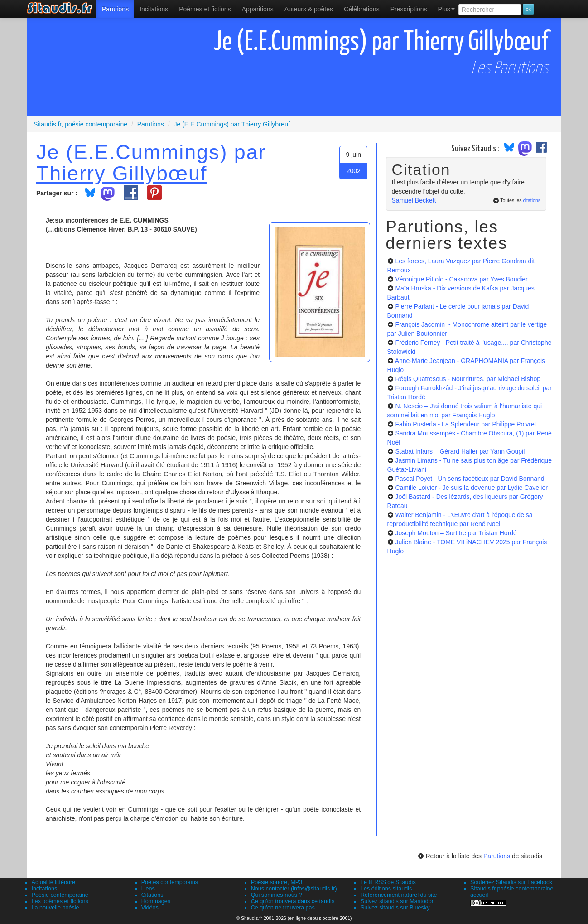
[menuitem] (115, 9)
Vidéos (150, 908)
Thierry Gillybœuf (122, 173)
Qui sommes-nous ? (277, 895)
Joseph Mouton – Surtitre (456, 533)
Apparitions (258, 9)
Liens (148, 889)
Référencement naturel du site (399, 895)
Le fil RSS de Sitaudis (388, 882)
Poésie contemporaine (60, 895)
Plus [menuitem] (446, 9)
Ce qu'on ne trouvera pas (283, 908)
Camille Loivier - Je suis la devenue (471, 488)
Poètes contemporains (170, 882)
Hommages (156, 901)
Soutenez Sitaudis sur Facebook (511, 882)
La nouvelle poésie (55, 908)
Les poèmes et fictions (60, 901)
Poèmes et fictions (205, 9)
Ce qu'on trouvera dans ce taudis (293, 901)
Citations (152, 895)
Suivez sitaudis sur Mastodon (398, 901)
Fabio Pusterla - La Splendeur (465, 424)
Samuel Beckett (414, 200)
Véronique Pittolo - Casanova (461, 279)
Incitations (45, 889)
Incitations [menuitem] (154, 9)
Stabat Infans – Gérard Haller (460, 451)
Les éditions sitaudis (386, 889)
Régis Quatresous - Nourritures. (468, 379)
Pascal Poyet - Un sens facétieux (470, 479)
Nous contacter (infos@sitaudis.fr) (294, 889)
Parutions (115, 9)
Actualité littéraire (54, 882)
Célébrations (362, 9)
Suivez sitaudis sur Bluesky (395, 908)
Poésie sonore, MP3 (277, 882)
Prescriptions (409, 9)
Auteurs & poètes (309, 9)
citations (532, 200)
